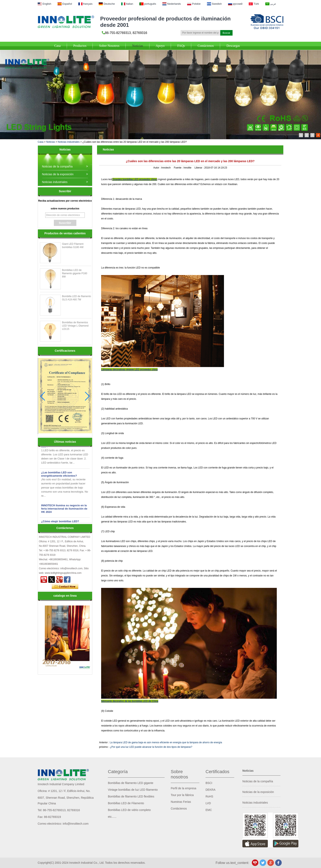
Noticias (137, 46)
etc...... (112, 817)
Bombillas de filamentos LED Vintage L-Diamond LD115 (75, 326)
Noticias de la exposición (58, 174)
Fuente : (179, 168)
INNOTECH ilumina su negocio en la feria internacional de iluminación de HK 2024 (64, 510)
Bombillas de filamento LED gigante (131, 783)
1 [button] (301, 135)
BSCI (209, 783)
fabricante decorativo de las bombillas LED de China (130, 701)
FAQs (181, 46)
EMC (209, 810)
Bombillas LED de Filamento (126, 803)
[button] (87, 396)
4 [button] (318, 135)
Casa (57, 46)
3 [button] (313, 135)
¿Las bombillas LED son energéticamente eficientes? (59, 475)
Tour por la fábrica (182, 795)
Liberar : (199, 168)
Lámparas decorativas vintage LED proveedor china (129, 369)
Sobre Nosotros (109, 46)
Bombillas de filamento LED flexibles (131, 796)
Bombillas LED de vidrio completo (129, 810)
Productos (80, 46)
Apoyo (160, 46)
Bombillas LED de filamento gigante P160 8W (75, 273)
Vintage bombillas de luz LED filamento (133, 790)
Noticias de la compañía (57, 166)
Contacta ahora (65, 587)
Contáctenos (206, 46)
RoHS (209, 796)
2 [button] (307, 135)
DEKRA (210, 790)
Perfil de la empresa (184, 788)
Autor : (157, 168)
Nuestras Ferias (181, 802)
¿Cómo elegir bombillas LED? (60, 523)
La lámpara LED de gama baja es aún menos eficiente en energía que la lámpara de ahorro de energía (166, 742)
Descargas (233, 46)
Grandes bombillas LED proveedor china (135, 179)
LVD (208, 803)
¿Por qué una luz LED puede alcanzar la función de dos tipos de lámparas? (151, 747)
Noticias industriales (69, 142)
